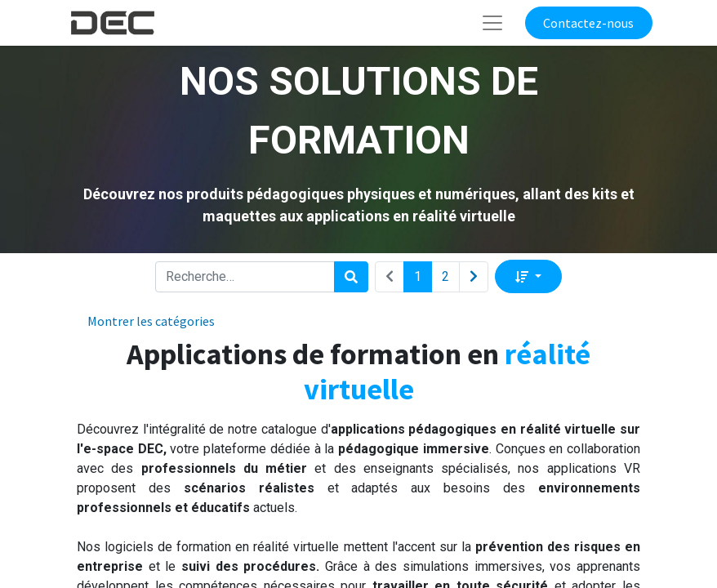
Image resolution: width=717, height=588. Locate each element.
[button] (528, 276)
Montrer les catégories (151, 321)
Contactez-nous (588, 23)
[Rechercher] (351, 277)
